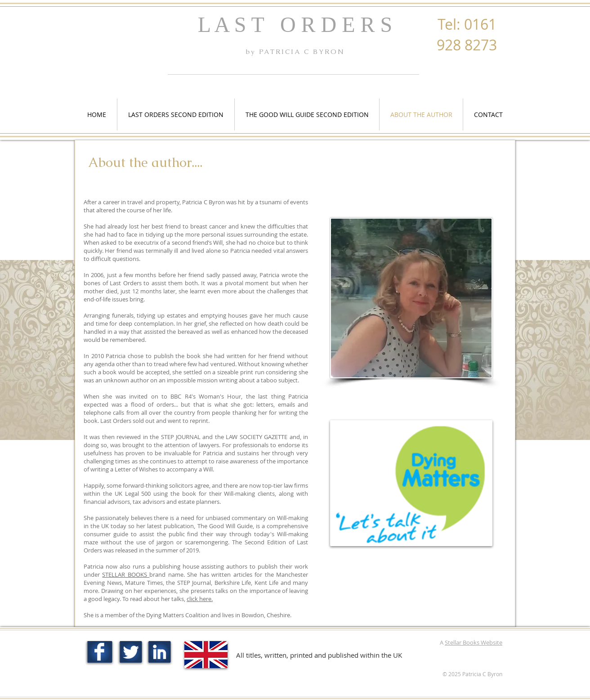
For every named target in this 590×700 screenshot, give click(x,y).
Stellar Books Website (474, 642)
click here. (200, 599)
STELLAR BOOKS (126, 574)
